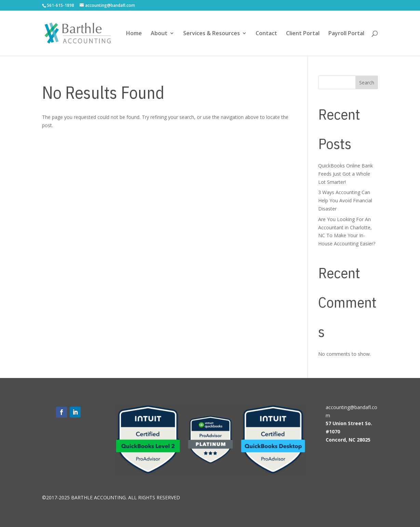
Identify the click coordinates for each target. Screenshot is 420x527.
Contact (266, 34)
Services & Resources (212, 34)
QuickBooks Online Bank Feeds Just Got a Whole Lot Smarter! (346, 174)
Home (134, 34)
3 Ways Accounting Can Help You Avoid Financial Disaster (345, 200)
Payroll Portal (346, 34)
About (159, 34)
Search (367, 83)
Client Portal (303, 34)
